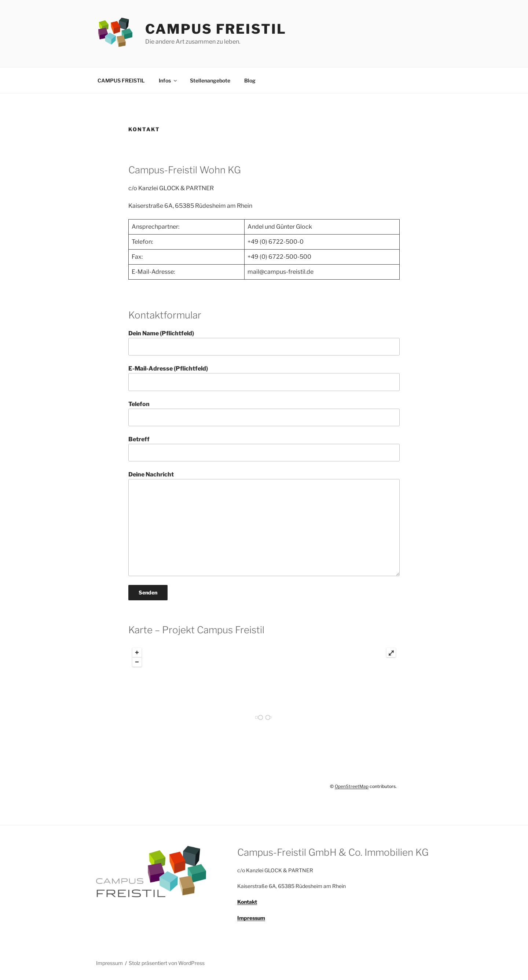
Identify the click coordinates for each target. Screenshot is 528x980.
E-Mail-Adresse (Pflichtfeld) (264, 378)
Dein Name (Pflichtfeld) (264, 343)
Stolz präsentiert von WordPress (167, 963)
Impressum (109, 963)
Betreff (264, 449)
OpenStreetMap (352, 786)
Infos (168, 80)
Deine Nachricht (264, 523)
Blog (250, 80)
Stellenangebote (210, 80)
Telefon (264, 413)
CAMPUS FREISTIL (216, 29)
